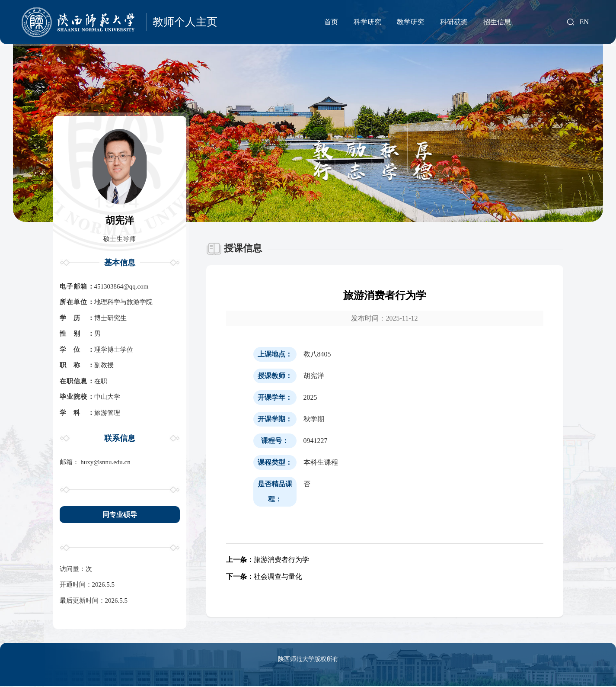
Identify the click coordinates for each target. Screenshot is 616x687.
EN (584, 22)
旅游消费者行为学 (268, 560)
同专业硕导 (120, 515)
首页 (331, 22)
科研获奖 (454, 22)
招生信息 (497, 22)
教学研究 (411, 22)
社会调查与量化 (264, 577)
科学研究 (367, 22)
